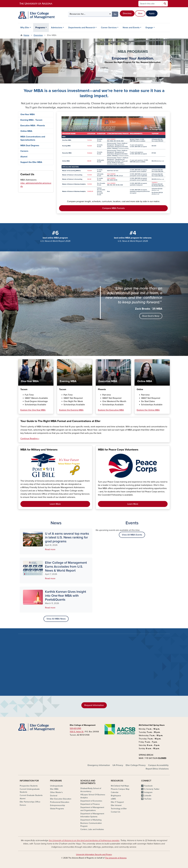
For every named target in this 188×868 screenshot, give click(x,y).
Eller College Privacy (136, 765)
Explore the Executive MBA (111, 410)
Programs (40, 28)
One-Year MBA (28, 114)
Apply (152, 13)
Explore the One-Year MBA (33, 410)
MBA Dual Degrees (30, 146)
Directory (127, 13)
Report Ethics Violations (157, 769)
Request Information (94, 705)
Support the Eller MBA (31, 162)
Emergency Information (99, 765)
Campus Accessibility (158, 765)
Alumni (24, 157)
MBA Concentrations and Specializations (33, 138)
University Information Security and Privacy (94, 854)
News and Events (131, 28)
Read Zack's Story (151, 316)
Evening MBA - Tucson (31, 120)
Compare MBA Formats (113, 208)
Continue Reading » (30, 439)
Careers (24, 151)
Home (26, 35)
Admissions (57, 28)
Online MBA (26, 131)
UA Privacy (118, 765)
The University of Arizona (116, 858)
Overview (38, 35)
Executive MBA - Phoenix (33, 126)
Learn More (55, 504)
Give (140, 13)
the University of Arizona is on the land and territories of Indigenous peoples (84, 840)
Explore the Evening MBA (71, 410)
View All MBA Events (132, 535)
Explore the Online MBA (148, 410)
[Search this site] (150, 4)
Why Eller (25, 28)
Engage (149, 28)
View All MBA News (56, 619)
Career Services (109, 28)
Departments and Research (82, 28)
